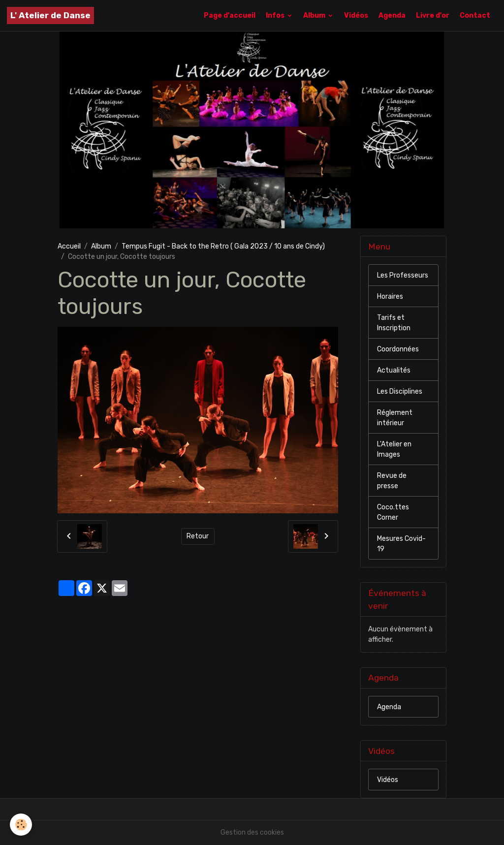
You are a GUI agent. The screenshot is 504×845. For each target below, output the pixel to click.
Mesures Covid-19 (401, 544)
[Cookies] (21, 825)
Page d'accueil (230, 16)
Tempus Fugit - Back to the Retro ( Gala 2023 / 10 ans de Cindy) (223, 246)
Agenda (392, 16)
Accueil (69, 246)
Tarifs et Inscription (394, 323)
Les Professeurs (403, 275)
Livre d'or (433, 16)
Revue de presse (392, 481)
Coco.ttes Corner (393, 512)
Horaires (390, 297)
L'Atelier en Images (394, 449)
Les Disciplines (400, 391)
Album (315, 16)
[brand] (50, 16)
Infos (276, 16)
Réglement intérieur (395, 418)
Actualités (394, 370)
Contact (475, 16)
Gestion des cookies (252, 832)
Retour (198, 536)
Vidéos (356, 16)
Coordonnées (398, 349)
